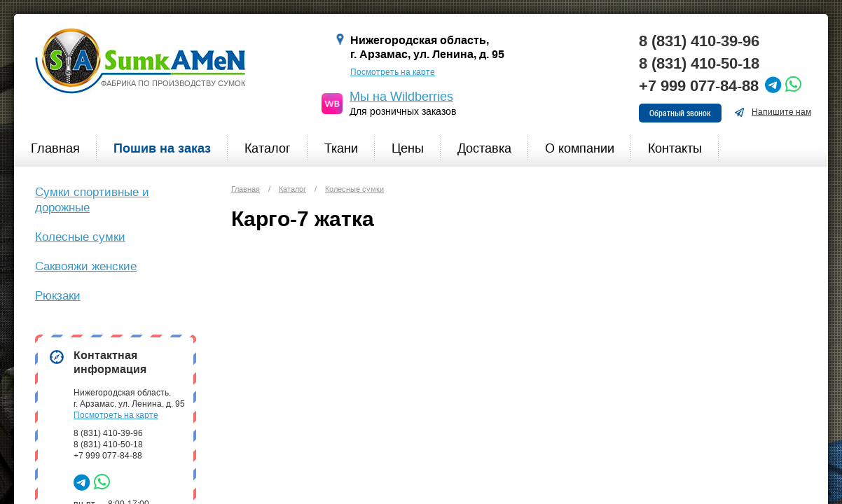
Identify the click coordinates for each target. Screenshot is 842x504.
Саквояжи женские (86, 266)
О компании (580, 148)
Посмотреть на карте (393, 72)
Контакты (675, 148)
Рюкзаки (58, 295)
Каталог (268, 148)
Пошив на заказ (162, 148)
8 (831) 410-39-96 (699, 41)
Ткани (341, 148)
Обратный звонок (680, 113)
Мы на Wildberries (401, 97)
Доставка (484, 148)
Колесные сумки (80, 237)
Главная (55, 148)
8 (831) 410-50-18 (699, 64)
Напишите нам (773, 112)
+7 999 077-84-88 (699, 86)
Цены (408, 148)
